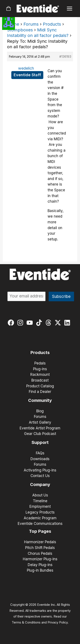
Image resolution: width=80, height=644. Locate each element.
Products (52, 24)
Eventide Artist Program (40, 428)
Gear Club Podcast (40, 434)
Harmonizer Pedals (40, 542)
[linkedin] (68, 323)
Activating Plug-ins (40, 470)
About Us (40, 495)
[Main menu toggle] (70, 9)
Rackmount (40, 375)
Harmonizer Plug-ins (40, 559)
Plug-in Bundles (40, 570)
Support (40, 442)
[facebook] (12, 323)
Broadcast (40, 380)
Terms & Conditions (26, 622)
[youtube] (31, 323)
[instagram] (21, 323)
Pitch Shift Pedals (40, 548)
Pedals (40, 363)
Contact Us (40, 476)
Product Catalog (40, 386)
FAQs (40, 453)
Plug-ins (40, 369)
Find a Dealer (40, 392)
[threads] (49, 323)
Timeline (40, 501)
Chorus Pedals (40, 553)
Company (40, 484)
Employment (40, 506)
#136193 (65, 56)
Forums (31, 24)
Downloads (40, 459)
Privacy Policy (58, 622)
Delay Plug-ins (40, 565)
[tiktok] (40, 323)
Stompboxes (20, 30)
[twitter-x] (59, 323)
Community (40, 400)
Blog (40, 411)
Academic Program (40, 518)
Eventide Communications (40, 524)
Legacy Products (40, 512)
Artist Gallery (40, 422)
